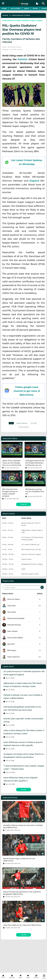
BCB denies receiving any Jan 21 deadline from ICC (35, 492)
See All (23, 790)
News (27, 8)
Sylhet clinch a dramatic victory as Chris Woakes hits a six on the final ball (12, 463)
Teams (35, 8)
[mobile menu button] (3, 3)
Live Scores (15, 8)
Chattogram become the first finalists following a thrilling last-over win (35, 463)
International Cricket (21, 15)
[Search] (42, 587)
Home (4, 8)
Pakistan (23, 59)
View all (23, 504)
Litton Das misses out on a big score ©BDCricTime (22, 925)
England (34, 181)
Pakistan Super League (32, 20)
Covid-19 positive (23, 427)
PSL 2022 (34, 423)
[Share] (20, 444)
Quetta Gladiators (22, 423)
